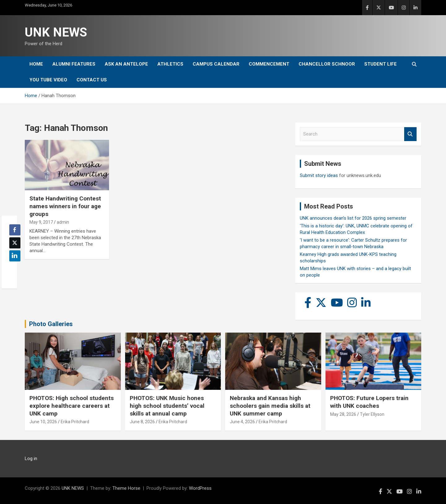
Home (36, 64)
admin (63, 222)
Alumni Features (74, 64)
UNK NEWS (56, 32)
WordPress (200, 488)
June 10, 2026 (43, 422)
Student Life (380, 64)
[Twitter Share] (15, 243)
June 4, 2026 (242, 422)
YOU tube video (48, 80)
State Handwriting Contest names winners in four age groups (65, 206)
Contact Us (92, 80)
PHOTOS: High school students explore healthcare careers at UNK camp (72, 406)
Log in (31, 459)
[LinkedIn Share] (15, 256)
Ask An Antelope (126, 64)
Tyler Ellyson (372, 414)
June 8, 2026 (142, 422)
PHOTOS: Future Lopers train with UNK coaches (369, 402)
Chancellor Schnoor (327, 64)
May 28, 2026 (343, 414)
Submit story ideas (319, 175)
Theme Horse (126, 488)
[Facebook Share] (15, 230)
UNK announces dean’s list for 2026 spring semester (353, 218)
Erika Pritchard (75, 422)
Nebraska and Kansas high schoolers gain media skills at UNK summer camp (270, 406)
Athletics (170, 64)
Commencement (269, 64)
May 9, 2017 (41, 222)
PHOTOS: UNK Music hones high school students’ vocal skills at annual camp (167, 406)
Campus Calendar (216, 64)
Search (410, 134)
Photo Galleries (51, 324)
